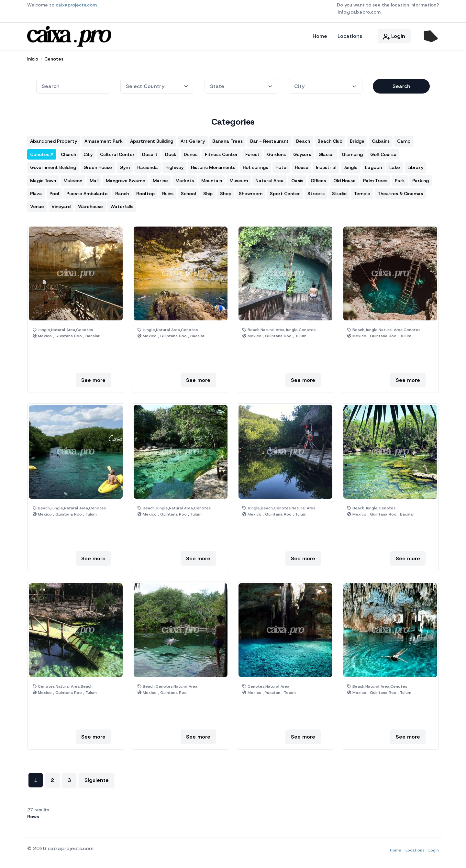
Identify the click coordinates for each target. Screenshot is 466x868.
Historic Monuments (213, 166)
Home (320, 35)
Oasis (297, 179)
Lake (395, 166)
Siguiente (97, 779)
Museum (239, 179)
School (188, 192)
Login (394, 35)
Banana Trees (227, 140)
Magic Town (43, 179)
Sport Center (285, 192)
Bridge (357, 140)
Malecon (73, 179)
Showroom (251, 192)
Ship (208, 192)
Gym (125, 166)
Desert (150, 153)
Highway (174, 166)
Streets (316, 192)
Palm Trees (375, 179)
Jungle (351, 166)
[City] (326, 85)
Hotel (281, 166)
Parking (421, 179)
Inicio (33, 57)
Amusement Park (104, 140)
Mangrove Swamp (126, 179)
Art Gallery (193, 140)
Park (400, 179)
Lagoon (373, 166)
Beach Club (330, 140)
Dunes (191, 153)
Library (415, 166)
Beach (303, 140)
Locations (350, 35)
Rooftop (145, 192)
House (302, 166)
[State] (157, 85)
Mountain (212, 179)
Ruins (168, 192)
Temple (362, 192)
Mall (94, 179)
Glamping (352, 153)
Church (68, 153)
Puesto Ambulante (87, 192)
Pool (54, 192)
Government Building (53, 166)
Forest (252, 153)
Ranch (122, 192)
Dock (171, 153)
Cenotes (54, 57)
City (88, 153)
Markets (185, 179)
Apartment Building (152, 140)
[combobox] (73, 85)
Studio (339, 192)
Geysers (302, 153)
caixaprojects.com (76, 5)
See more (93, 378)
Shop (226, 192)
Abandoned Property (54, 140)
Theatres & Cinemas (400, 192)
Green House (98, 166)
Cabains (381, 140)
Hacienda (148, 166)
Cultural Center (117, 153)
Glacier (326, 153)
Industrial (326, 166)
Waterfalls (122, 205)
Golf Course (383, 153)
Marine (160, 179)
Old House (344, 179)
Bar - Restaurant (269, 140)
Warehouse (90, 205)
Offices (318, 179)
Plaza (36, 192)
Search (401, 85)
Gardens (276, 153)
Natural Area (270, 179)
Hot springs (255, 166)
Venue (37, 205)
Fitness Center (221, 153)
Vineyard (61, 205)
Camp (404, 140)
